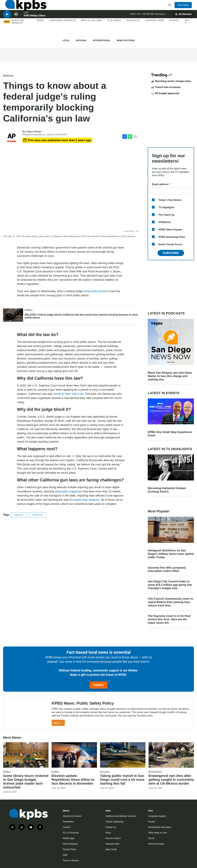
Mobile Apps (69, 838)
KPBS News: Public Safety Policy (83, 703)
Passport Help (112, 844)
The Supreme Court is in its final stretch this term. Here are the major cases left (169, 619)
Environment (155, 772)
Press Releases (70, 844)
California (37, 515)
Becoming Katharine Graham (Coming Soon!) (167, 490)
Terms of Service (71, 860)
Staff (65, 855)
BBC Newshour (158, 22)
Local (66, 40)
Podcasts (133, 31)
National (81, 40)
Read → (58, 723)
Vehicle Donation (156, 844)
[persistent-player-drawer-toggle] (183, 22)
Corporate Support (157, 816)
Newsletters (68, 822)
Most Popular (160, 511)
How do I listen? (113, 838)
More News (13, 738)
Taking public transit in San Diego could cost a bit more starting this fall (122, 780)
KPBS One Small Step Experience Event (170, 434)
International (102, 40)
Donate (98, 685)
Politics (29, 310)
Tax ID (151, 838)
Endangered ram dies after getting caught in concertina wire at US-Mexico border (171, 780)
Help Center (111, 849)
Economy (105, 772)
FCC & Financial (71, 833)
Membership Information (160, 827)
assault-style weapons (86, 500)
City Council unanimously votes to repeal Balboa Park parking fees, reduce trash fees (170, 602)
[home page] (24, 8)
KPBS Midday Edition (35, 24)
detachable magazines (68, 491)
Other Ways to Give (158, 833)
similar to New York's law (68, 394)
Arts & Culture (91, 31)
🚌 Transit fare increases (166, 87)
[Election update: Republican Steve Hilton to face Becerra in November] (74, 755)
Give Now (185, 8)
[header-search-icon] (171, 8)
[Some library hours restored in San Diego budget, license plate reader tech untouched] (26, 755)
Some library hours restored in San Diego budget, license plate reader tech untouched (26, 782)
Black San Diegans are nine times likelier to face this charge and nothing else (170, 376)
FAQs (108, 833)
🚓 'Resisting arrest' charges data (171, 81)
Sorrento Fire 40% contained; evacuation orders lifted (167, 569)
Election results (18, 32)
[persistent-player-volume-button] (16, 22)
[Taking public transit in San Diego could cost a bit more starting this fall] (123, 755)
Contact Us (111, 827)
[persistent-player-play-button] (7, 22)
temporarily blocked (96, 291)
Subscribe (171, 253)
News (40, 31)
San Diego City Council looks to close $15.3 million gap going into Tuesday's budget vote (170, 585)
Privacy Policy (69, 849)
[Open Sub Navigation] (39, 35)
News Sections (126, 40)
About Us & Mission (72, 816)
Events (174, 31)
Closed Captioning (114, 822)
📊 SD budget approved (165, 93)
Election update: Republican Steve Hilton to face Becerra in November (73, 780)
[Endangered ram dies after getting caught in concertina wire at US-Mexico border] (171, 755)
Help (187, 32)
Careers (67, 827)
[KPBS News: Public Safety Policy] (27, 713)
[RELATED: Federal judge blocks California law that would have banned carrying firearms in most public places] (13, 315)
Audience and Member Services (121, 816)
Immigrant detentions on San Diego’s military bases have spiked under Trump (171, 554)
